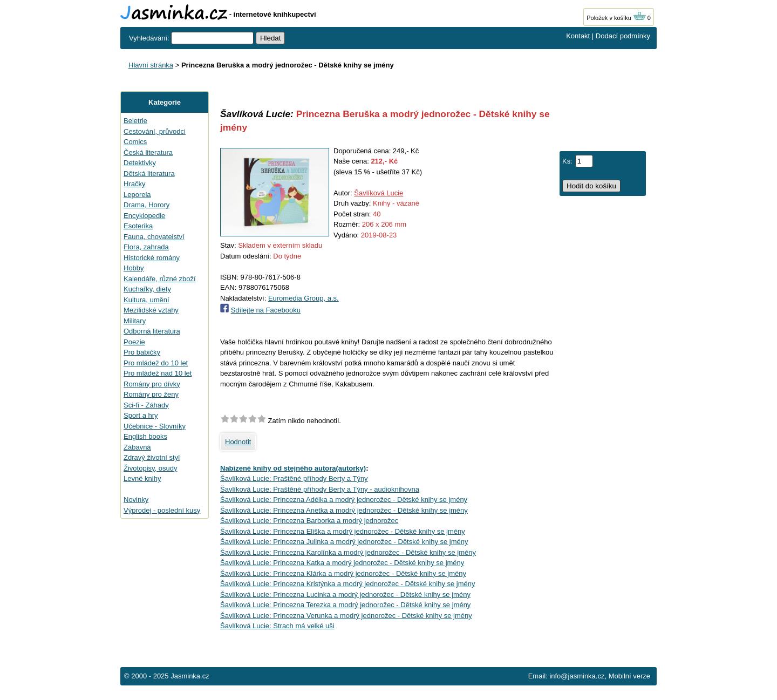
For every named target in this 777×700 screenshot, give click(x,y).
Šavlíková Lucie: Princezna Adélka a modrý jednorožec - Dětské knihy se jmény (344, 499)
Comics (135, 142)
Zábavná (137, 447)
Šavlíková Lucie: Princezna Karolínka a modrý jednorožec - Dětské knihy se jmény (348, 552)
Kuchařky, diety (147, 289)
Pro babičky (142, 352)
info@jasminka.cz (577, 676)
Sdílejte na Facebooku (266, 310)
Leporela (137, 195)
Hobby (134, 268)
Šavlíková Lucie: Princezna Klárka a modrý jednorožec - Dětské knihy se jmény (343, 573)
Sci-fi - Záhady (146, 405)
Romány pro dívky (152, 384)
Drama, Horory (146, 205)
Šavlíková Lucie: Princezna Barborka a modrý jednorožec (309, 521)
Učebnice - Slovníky (155, 426)
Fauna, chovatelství (154, 237)
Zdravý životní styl (152, 457)
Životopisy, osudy (150, 468)
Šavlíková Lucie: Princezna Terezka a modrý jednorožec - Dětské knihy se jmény (345, 605)
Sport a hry (141, 415)
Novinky (136, 499)
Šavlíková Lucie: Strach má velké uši (277, 626)
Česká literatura (148, 152)
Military (135, 321)
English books (145, 436)
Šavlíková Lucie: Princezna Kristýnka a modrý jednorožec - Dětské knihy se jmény (348, 584)
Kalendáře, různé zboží (160, 279)
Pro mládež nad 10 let (158, 373)
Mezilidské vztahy (151, 310)
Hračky (134, 184)
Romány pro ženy (151, 394)
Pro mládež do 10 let (156, 363)
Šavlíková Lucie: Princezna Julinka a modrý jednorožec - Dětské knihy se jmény (344, 542)
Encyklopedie (144, 216)
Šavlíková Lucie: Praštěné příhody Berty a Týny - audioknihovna (320, 489)
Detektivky (140, 163)
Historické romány (152, 258)
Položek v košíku (616, 18)
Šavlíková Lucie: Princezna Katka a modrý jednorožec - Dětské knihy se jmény (342, 563)
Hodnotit (238, 442)
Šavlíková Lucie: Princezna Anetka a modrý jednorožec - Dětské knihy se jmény (344, 510)
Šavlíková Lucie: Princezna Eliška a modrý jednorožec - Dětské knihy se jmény (343, 531)
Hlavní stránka (151, 65)
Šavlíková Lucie (379, 193)
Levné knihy (142, 478)
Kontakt (578, 36)
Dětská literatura (149, 174)
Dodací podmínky (623, 36)
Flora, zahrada (146, 247)
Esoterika (138, 226)
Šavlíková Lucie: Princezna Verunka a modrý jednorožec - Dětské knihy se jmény (346, 616)
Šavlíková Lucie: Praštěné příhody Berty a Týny (294, 478)
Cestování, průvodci (155, 131)
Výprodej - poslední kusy (162, 510)
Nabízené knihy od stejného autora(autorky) (293, 468)
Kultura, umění (146, 300)
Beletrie (135, 121)
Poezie (134, 342)
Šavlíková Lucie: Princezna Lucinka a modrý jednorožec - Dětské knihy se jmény (345, 594)
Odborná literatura (152, 331)
